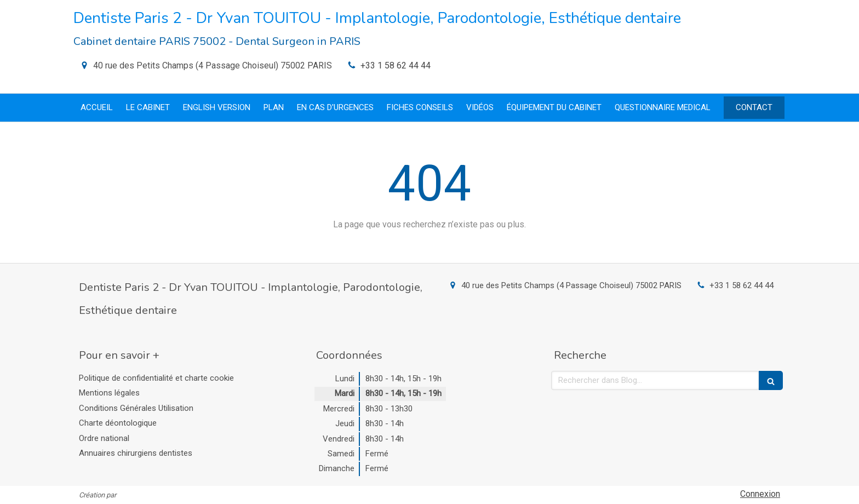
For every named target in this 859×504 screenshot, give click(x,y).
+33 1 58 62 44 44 (396, 65)
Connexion (760, 494)
